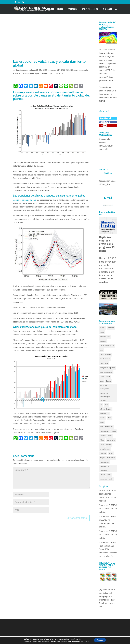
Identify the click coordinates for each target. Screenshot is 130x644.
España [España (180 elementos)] (109, 381)
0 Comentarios (57, 73)
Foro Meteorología (89, 9)
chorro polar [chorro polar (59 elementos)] (104, 363)
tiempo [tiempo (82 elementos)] (102, 475)
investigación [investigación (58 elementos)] (104, 413)
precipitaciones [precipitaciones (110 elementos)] (105, 449)
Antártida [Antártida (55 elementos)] (111, 328)
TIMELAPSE (105, 146)
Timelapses (72, 9)
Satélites (50, 9)
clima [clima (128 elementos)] (102, 377)
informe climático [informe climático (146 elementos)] (106, 409)
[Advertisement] (51, 40)
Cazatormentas (22, 70)
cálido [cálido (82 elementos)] (108, 377)
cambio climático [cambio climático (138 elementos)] (106, 355)
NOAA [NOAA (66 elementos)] (102, 440)
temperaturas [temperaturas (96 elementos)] (105, 462)
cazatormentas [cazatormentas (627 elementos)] (105, 359)
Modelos (36, 9)
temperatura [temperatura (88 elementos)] (111, 458)
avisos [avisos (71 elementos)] (102, 332)
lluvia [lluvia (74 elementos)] (110, 418)
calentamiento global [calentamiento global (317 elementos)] (107, 346)
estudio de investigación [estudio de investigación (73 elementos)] (104, 387)
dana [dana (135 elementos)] (102, 381)
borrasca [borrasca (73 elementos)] (103, 341)
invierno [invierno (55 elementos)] (103, 418)
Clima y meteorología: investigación (36, 73)
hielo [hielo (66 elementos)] (106, 405)
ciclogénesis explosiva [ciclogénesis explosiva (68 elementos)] (108, 368)
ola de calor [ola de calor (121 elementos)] (111, 440)
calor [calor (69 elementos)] (102, 350)
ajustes (85, 641)
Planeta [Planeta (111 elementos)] (109, 444)
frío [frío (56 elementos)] (101, 405)
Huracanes (107, 9)
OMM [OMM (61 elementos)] (102, 444)
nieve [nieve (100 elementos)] (110, 436)
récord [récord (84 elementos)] (111, 453)
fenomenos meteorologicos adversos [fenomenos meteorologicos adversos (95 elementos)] (105, 397)
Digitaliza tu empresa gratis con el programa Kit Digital (107, 244)
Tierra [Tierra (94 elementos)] (109, 475)
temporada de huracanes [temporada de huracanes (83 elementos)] (105, 468)
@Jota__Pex (105, 184)
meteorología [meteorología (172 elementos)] (105, 431)
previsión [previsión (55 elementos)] (103, 453)
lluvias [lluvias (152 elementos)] (102, 422)
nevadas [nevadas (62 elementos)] (103, 436)
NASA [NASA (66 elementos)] (114, 431)
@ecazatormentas (107, 181)
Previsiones (20, 9)
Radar (60, 9)
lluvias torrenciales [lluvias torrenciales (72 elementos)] (106, 427)
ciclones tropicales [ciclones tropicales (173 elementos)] (106, 372)
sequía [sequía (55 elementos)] (102, 458)
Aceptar (100, 640)
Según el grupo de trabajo (25, 200)
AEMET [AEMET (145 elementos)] (103, 328)
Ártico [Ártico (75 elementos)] (111, 479)
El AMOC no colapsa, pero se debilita (108, 509)
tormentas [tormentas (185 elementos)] (103, 479)
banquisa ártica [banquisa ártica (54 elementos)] (105, 337)
